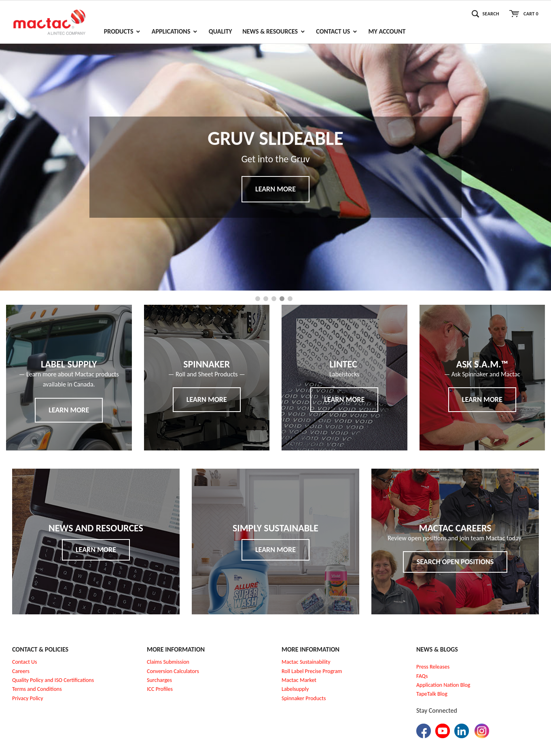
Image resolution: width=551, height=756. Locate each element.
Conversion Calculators (173, 671)
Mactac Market (299, 680)
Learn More (275, 189)
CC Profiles (161, 689)
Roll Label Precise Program (312, 671)
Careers (21, 671)
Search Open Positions (455, 562)
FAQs (422, 676)
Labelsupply (295, 689)
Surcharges (159, 680)
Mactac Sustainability (306, 662)
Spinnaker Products (304, 698)
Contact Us (25, 662)
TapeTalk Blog (432, 694)
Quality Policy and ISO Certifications (53, 680)
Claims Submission (168, 662)
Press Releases (433, 667)
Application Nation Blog (443, 685)
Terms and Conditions (37, 689)
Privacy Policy (28, 698)
